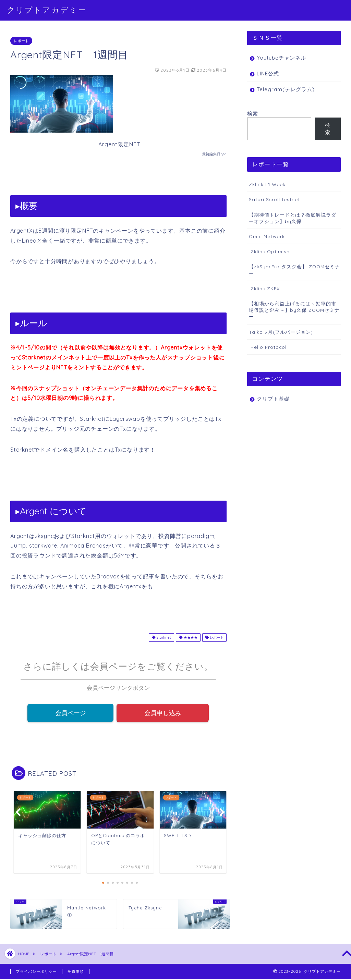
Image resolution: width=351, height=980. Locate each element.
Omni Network (267, 236)
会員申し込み (163, 713)
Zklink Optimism (270, 251)
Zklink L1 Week (267, 184)
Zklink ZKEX (264, 288)
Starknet (161, 638)
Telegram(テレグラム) (286, 89)
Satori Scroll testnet (274, 199)
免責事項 (76, 972)
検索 (253, 114)
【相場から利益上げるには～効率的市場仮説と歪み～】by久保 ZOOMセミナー (294, 310)
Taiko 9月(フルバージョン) (281, 332)
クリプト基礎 (273, 399)
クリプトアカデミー (47, 10)
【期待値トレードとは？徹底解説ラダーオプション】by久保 (293, 218)
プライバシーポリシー (36, 972)
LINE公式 (268, 73)
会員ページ (71, 713)
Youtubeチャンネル (281, 58)
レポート (21, 41)
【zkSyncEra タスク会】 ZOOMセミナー (294, 270)
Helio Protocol (268, 347)
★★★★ (188, 638)
